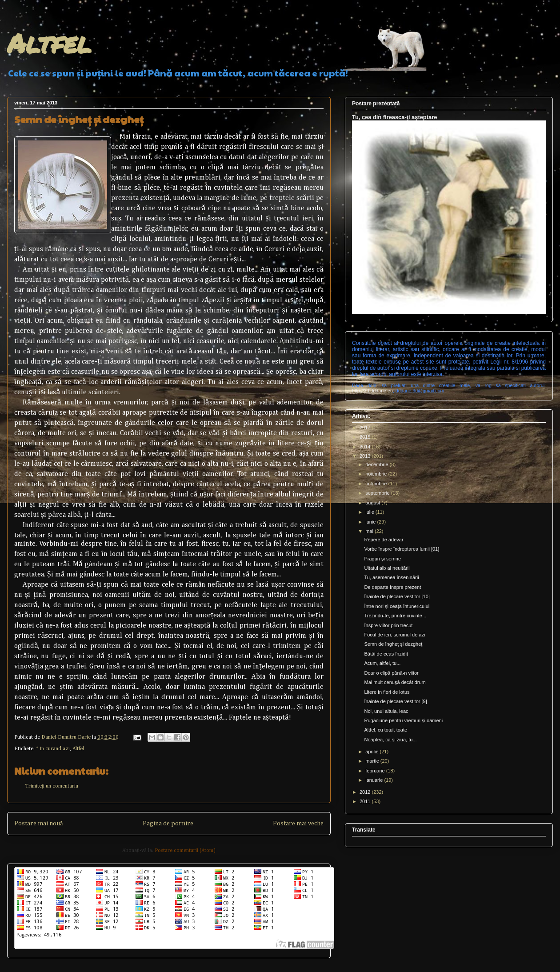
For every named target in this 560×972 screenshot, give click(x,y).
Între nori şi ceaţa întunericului (397, 606)
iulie (370, 512)
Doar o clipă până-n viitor (391, 673)
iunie (371, 522)
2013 (366, 456)
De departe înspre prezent (392, 587)
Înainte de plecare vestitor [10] (397, 596)
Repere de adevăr (384, 540)
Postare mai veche (298, 824)
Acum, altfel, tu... (382, 663)
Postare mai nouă (38, 824)
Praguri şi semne (382, 559)
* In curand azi (53, 749)
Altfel (49, 43)
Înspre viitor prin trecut (388, 625)
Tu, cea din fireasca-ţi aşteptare (394, 117)
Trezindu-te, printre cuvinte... (395, 616)
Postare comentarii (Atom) (185, 851)
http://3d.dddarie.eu (372, 391)
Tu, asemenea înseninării (391, 577)
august (373, 503)
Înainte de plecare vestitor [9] (395, 701)
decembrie (377, 464)
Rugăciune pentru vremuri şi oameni (403, 720)
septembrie (378, 493)
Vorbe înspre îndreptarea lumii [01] (402, 549)
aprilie (372, 752)
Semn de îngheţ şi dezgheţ (393, 644)
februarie (376, 771)
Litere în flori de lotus (387, 692)
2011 (366, 801)
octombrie (377, 484)
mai (370, 531)
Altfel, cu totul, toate (386, 730)
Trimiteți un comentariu (52, 786)
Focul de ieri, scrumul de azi (394, 635)
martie (373, 761)
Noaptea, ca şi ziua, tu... (390, 740)
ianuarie (375, 780)
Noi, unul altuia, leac (386, 711)
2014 (366, 447)
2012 (366, 792)
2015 (366, 437)
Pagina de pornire (168, 824)
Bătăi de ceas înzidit (386, 654)
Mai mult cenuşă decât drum (395, 682)
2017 (366, 428)
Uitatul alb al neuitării (387, 568)
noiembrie (377, 474)
